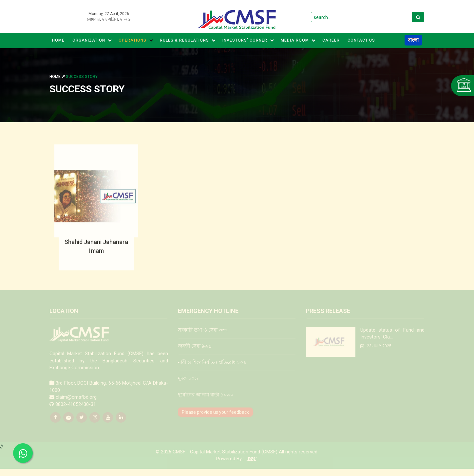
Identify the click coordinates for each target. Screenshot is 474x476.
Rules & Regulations (188, 40)
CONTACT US (361, 40)
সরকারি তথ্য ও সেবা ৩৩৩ (203, 335)
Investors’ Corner (248, 40)
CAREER (331, 40)
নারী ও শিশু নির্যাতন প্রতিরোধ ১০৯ (212, 367)
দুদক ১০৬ (188, 383)
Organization (92, 40)
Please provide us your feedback (215, 417)
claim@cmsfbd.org (76, 402)
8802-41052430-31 (76, 409)
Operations (136, 40)
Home (58, 40)
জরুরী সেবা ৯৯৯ (195, 351)
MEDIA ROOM (298, 40)
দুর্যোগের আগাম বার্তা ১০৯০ (206, 399)
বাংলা (413, 40)
